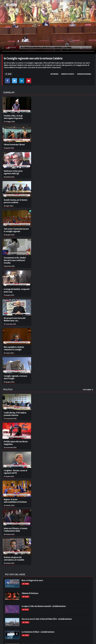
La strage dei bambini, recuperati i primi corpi (17, 290)
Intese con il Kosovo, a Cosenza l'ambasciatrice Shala (15, 528)
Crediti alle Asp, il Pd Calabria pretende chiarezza (15, 413)
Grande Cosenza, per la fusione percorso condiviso (16, 201)
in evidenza (54, 74)
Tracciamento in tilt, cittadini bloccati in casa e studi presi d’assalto (15, 260)
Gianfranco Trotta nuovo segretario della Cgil (13, 172)
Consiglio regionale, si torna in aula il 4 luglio (15, 376)
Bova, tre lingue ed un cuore (32, 579)
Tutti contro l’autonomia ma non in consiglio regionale (16, 230)
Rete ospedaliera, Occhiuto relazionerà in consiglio (14, 347)
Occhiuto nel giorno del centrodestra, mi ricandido (14, 557)
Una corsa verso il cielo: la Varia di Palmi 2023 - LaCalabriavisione (47, 617)
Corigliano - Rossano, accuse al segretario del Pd (15, 470)
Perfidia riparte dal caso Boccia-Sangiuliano (16, 442)
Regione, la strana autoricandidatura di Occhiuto (15, 499)
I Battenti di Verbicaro (30, 592)
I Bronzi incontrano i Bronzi (14, 144)
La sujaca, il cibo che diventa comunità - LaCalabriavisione (44, 605)
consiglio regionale (84, 74)
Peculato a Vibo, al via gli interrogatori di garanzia (13, 117)
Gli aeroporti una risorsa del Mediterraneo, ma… (15, 319)
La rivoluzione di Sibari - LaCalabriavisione (38, 630)
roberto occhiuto (68, 74)
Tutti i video (88, 388)
